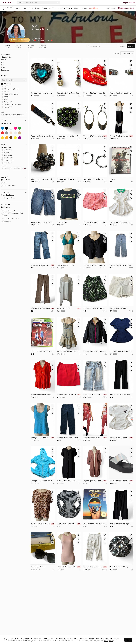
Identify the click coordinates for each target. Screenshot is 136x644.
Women (19, 8)
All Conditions (7, 195)
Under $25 (6, 150)
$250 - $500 (7, 160)
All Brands (6, 84)
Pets (54, 8)
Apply (25, 168)
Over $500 (6, 163)
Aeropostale (7, 102)
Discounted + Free (9, 186)
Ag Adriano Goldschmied (11, 104)
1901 (4, 86)
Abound (5, 97)
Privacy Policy (109, 641)
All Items (5, 180)
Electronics (46, 8)
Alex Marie (6, 107)
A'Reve (5, 92)
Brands (77, 8)
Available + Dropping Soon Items (12, 214)
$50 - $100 (6, 155)
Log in (126, 3)
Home (37, 8)
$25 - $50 (6, 152)
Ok (128, 640)
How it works (111, 8)
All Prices (6, 147)
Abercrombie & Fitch (10, 94)
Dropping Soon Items (10, 218)
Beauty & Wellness (65, 8)
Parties (84, 8)
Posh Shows (94, 8)
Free (4, 183)
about (122, 46)
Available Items (8, 210)
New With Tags (8, 198)
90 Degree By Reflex (10, 89)
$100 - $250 (7, 158)
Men (25, 8)
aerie (4, 99)
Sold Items (6, 221)
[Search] (41, 3)
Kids (31, 8)
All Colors (6, 123)
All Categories (6, 57)
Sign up (132, 3)
